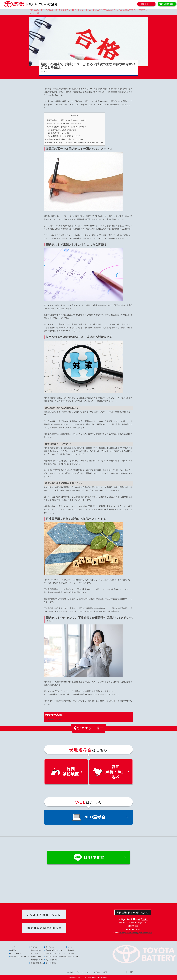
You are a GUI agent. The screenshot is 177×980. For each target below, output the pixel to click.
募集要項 (13, 950)
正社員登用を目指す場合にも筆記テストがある (64, 139)
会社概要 (71, 953)
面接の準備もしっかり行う (60, 133)
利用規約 (97, 972)
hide (76, 115)
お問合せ (106, 972)
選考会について (51, 947)
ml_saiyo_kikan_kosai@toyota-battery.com (136, 933)
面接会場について (37, 960)
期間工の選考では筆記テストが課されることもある (66, 120)
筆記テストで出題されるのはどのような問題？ (64, 123)
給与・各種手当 (15, 953)
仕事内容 (34, 947)
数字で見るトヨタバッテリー (55, 953)
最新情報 (71, 950)
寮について (35, 953)
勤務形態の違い (36, 950)
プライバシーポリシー (84, 972)
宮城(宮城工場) (73, 957)
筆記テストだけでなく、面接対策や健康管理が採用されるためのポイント (74, 143)
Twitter (131, 972)
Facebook (126, 972)
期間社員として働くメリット (20, 957)
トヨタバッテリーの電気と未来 (56, 957)
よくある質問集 (51, 963)
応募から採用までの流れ (54, 950)
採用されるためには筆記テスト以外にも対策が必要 (66, 127)
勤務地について (36, 957)
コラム (70, 947)
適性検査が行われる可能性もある (62, 130)
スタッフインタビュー (53, 960)
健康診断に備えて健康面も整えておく (64, 136)
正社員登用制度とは (38, 963)
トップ (13, 947)
